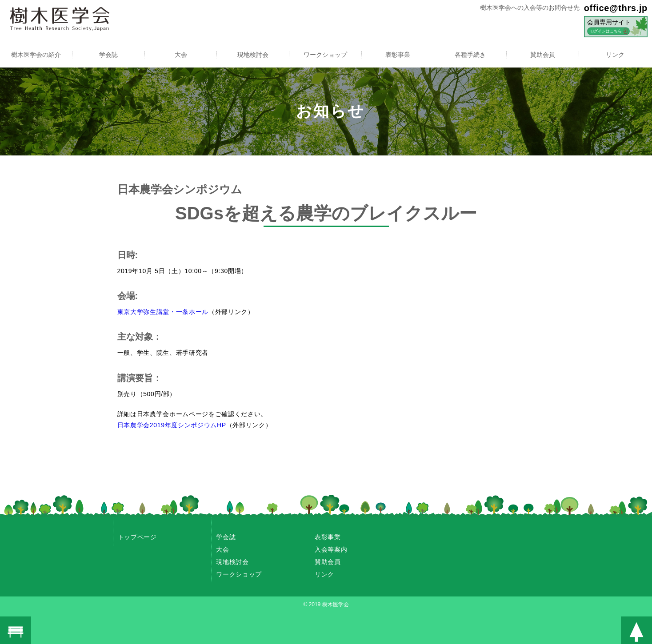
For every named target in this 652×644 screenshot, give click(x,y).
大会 (181, 55)
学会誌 (108, 55)
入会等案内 (331, 549)
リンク (615, 55)
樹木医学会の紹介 (36, 55)
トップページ (137, 537)
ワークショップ (325, 55)
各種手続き (470, 55)
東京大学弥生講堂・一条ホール (163, 312)
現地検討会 (253, 55)
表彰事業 (398, 55)
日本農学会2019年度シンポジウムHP (172, 425)
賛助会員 (543, 55)
